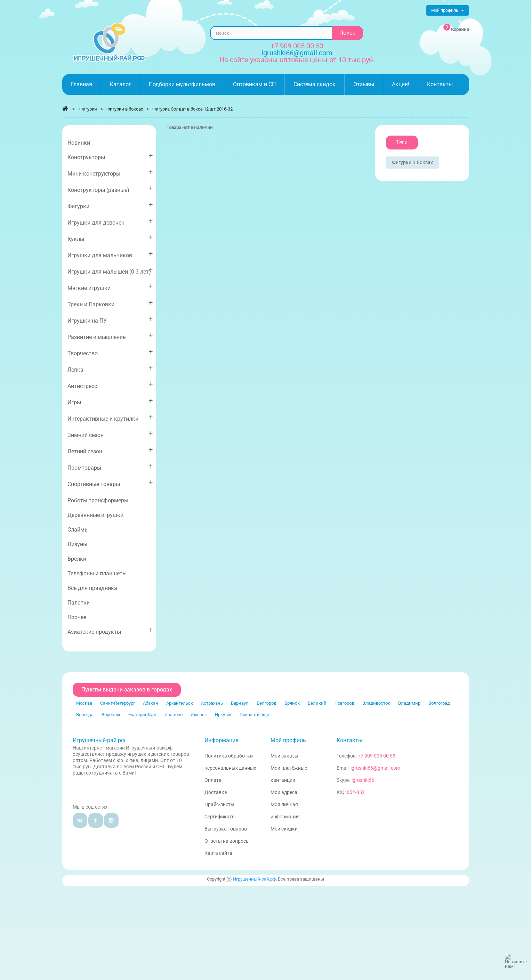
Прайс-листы (219, 804)
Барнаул (240, 703)
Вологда (85, 715)
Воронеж (111, 715)
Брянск (292, 703)
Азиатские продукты (110, 630)
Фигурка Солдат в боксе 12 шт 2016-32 (192, 109)
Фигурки (110, 205)
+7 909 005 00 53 (297, 46)
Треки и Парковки (110, 303)
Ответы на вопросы (227, 841)
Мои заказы (284, 756)
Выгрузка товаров (226, 829)
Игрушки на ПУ (110, 319)
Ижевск (199, 715)
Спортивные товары (110, 483)
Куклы (110, 238)
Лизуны (77, 544)
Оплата (213, 780)
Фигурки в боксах (412, 162)
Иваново (174, 715)
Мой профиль (288, 740)
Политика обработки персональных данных (230, 762)
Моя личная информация (285, 811)
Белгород (267, 703)
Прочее (77, 617)
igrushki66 (363, 780)
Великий (317, 703)
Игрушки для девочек (110, 221)
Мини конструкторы (110, 172)
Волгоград (439, 703)
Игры (110, 401)
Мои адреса (284, 792)
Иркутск (223, 715)
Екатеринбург (142, 715)
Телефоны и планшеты (97, 573)
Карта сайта (218, 853)
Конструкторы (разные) (110, 189)
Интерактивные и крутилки (110, 417)
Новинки (79, 143)
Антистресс (110, 385)
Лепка (110, 368)
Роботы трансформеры (98, 500)
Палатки (79, 603)
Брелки (77, 559)
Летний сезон (110, 450)
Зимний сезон (110, 434)
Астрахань (212, 703)
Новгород (344, 703)
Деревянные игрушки (95, 515)
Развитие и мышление (110, 336)
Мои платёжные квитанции (289, 774)
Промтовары (110, 466)
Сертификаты (220, 817)
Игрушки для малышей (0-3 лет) (110, 270)
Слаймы (78, 530)
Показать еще (254, 715)
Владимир (409, 703)
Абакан (151, 703)
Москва (84, 703)
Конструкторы (110, 156)
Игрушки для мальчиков (110, 254)
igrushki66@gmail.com (375, 768)
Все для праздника (92, 588)
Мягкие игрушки (110, 287)
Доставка (216, 792)
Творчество (110, 352)
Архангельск (180, 703)
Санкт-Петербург (118, 703)
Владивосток (376, 703)
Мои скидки (284, 829)
